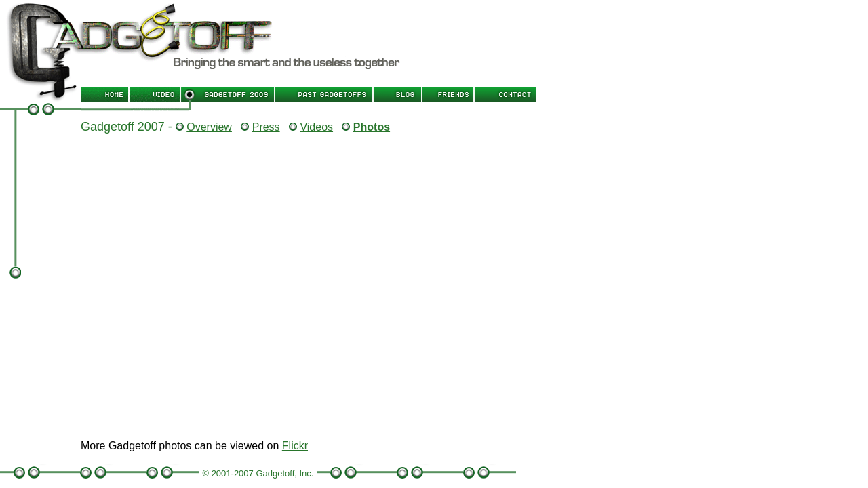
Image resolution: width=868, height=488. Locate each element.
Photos (372, 127)
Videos (316, 127)
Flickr (295, 446)
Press (266, 127)
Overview (209, 127)
